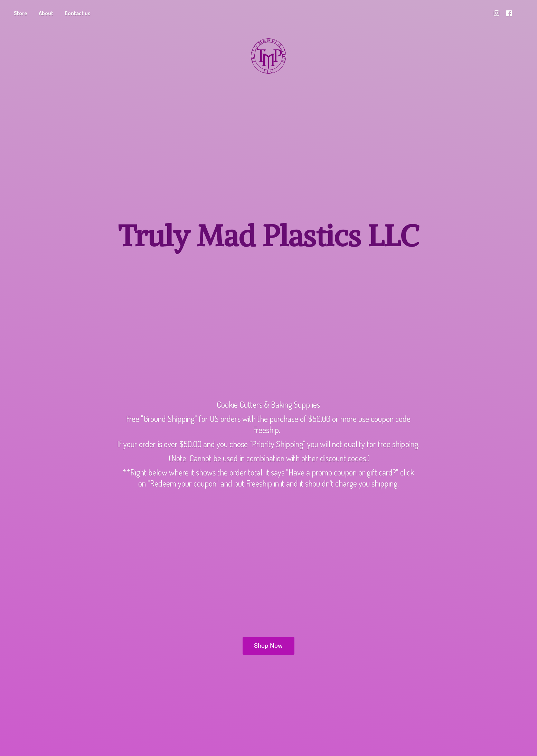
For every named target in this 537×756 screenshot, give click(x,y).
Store (21, 13)
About (46, 13)
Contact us (78, 13)
